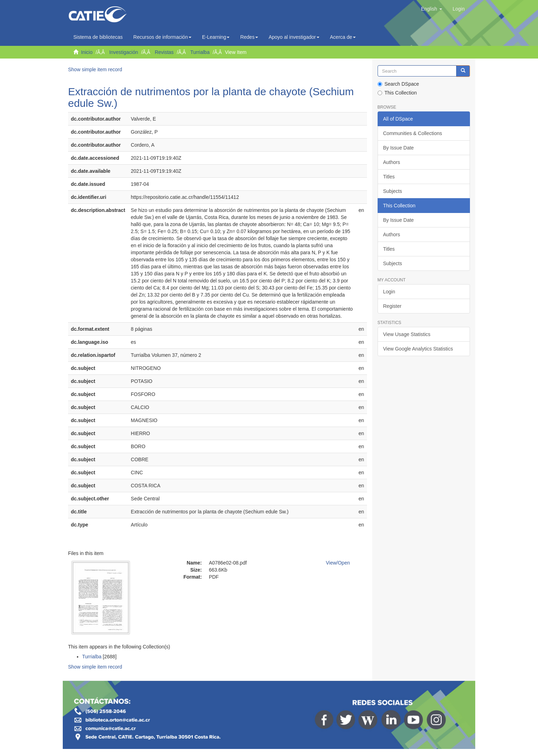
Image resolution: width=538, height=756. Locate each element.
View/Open (338, 563)
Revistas (164, 52)
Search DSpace (398, 84)
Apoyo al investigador (294, 37)
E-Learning (216, 37)
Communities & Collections (413, 133)
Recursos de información (162, 37)
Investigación (124, 52)
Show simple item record (95, 69)
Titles (389, 177)
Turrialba (200, 52)
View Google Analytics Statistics (418, 349)
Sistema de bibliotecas (98, 37)
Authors (392, 162)
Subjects (393, 191)
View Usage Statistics (407, 334)
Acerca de (343, 37)
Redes (249, 37)
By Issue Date (399, 148)
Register (392, 306)
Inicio (87, 52)
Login (389, 292)
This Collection (397, 93)
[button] (432, 9)
